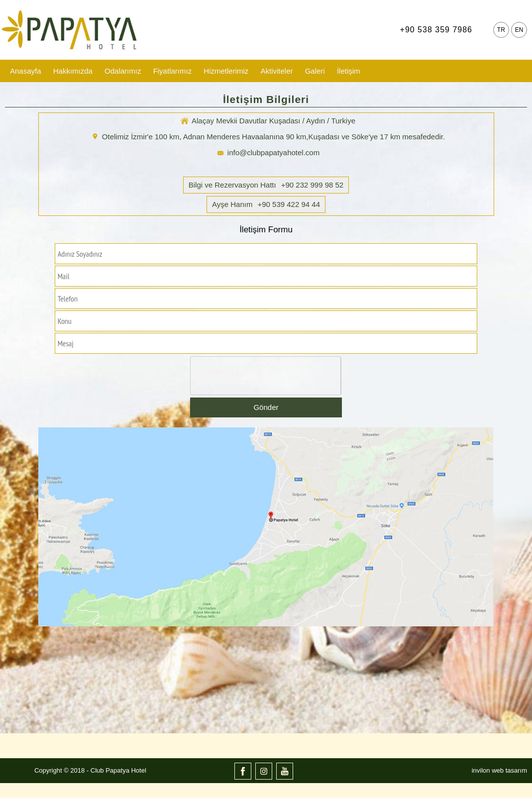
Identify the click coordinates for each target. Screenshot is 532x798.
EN (519, 30)
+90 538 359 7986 (436, 30)
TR (501, 30)
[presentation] (266, 376)
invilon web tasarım (499, 770)
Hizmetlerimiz (226, 71)
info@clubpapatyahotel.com (273, 152)
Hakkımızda (73, 71)
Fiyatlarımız (173, 71)
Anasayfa (26, 71)
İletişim (349, 71)
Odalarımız (123, 71)
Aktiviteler (276, 71)
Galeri (315, 71)
